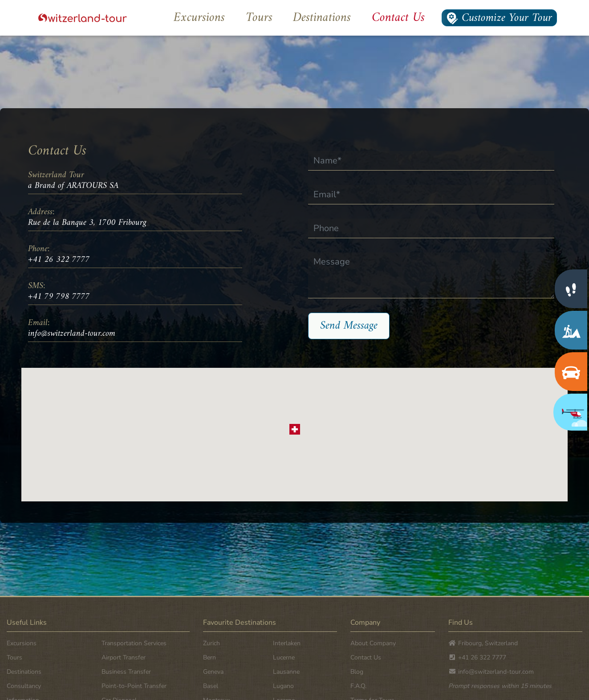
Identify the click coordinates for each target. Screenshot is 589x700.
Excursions (199, 18)
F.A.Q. (358, 686)
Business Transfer (126, 672)
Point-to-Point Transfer (134, 686)
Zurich (211, 643)
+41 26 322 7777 (59, 260)
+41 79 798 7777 (59, 297)
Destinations (322, 18)
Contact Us (398, 18)
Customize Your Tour (499, 18)
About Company (373, 643)
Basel (211, 686)
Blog (357, 672)
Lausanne (286, 672)
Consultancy (24, 686)
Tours (259, 18)
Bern (209, 657)
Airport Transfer (124, 657)
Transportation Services (134, 643)
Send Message (349, 326)
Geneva (213, 672)
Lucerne (284, 657)
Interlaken (287, 643)
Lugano (283, 686)
